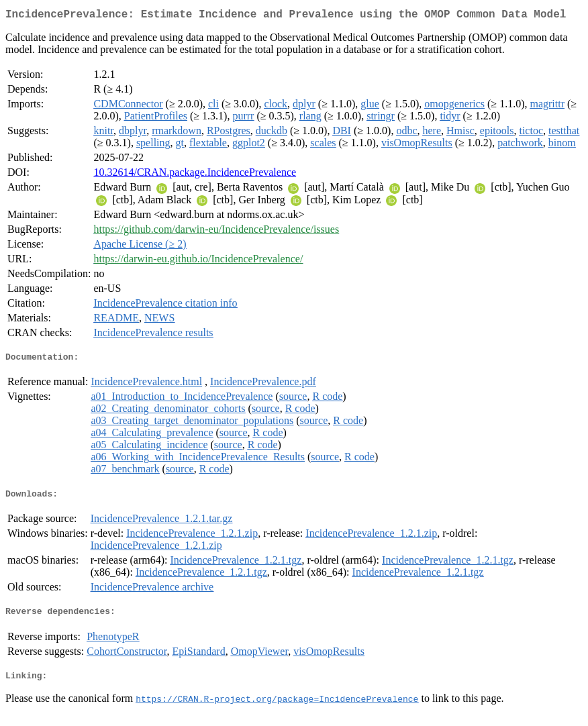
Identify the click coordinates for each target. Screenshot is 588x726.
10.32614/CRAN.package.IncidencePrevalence (195, 175)
